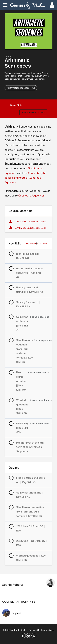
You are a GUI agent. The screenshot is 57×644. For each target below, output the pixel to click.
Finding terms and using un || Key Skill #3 (29, 290)
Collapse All (43, 243)
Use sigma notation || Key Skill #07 (21, 381)
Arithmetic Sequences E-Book (31, 228)
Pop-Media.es (48, 630)
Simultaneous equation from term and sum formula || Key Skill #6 (24, 351)
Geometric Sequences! (32, 195)
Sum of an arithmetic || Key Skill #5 (22, 323)
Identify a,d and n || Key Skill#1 (28, 256)
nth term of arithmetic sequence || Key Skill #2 (29, 273)
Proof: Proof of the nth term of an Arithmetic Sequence (30, 447)
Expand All (31, 243)
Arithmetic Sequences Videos (31, 221)
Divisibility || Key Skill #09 (22, 428)
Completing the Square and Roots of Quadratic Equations (25, 178)
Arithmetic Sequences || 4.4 (21, 88)
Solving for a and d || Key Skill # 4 (28, 304)
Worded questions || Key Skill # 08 (22, 407)
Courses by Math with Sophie (28, 5)
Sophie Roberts (13, 584)
